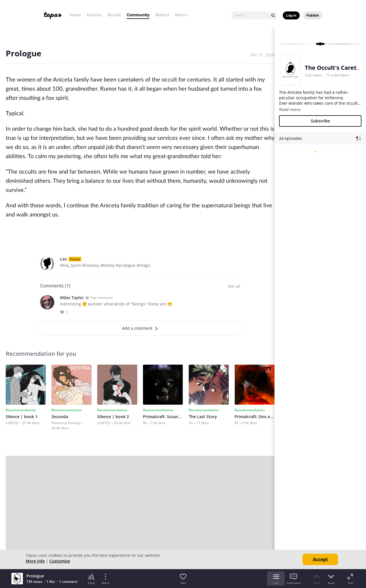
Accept (320, 559)
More (182, 15)
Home (75, 15)
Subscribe (320, 121)
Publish (313, 15)
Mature (162, 15)
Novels (114, 15)
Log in (291, 15)
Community (138, 15)
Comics (94, 15)
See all (234, 286)
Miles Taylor (72, 298)
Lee (63, 259)
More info (35, 561)
